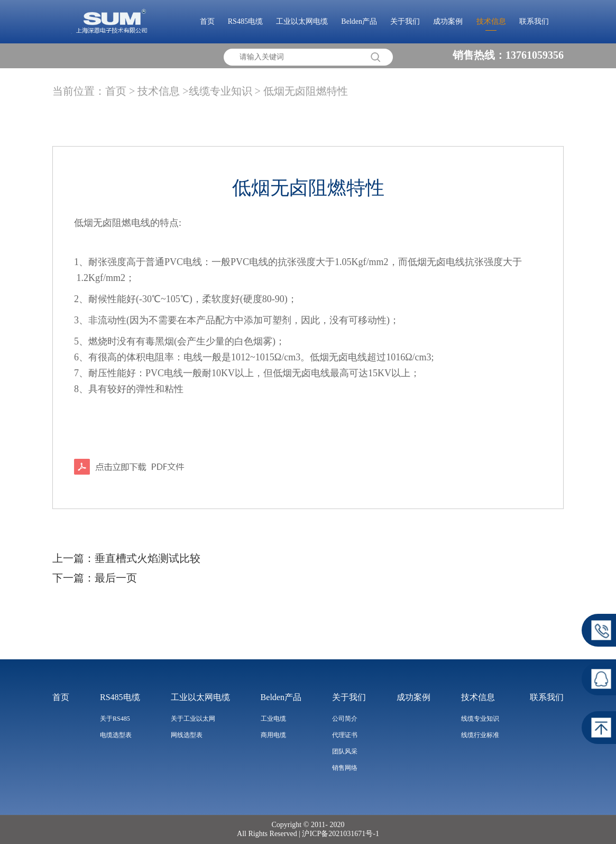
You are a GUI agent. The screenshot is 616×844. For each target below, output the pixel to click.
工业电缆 (273, 719)
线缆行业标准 (480, 735)
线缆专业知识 (480, 719)
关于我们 (405, 21)
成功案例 (448, 21)
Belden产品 (359, 21)
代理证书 (345, 735)
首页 (207, 21)
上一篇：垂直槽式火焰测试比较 (126, 558)
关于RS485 (115, 719)
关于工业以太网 (193, 719)
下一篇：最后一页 (95, 578)
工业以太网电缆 (302, 21)
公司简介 (345, 719)
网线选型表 (187, 735)
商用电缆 (273, 735)
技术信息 (491, 21)
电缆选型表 (116, 735)
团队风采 (345, 751)
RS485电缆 (245, 21)
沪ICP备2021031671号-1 (340, 834)
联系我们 (534, 21)
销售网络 (345, 768)
